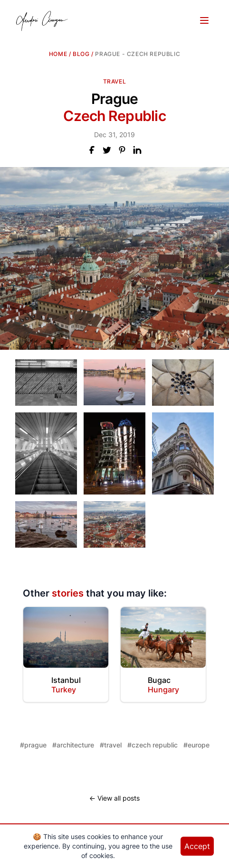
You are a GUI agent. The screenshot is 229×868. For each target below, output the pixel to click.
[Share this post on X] (107, 150)
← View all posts (114, 798)
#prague (33, 745)
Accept (197, 846)
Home (58, 54)
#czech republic (153, 745)
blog (81, 54)
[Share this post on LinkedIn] (137, 150)
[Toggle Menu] (204, 20)
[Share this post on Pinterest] (122, 150)
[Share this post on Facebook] (92, 150)
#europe (196, 745)
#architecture (73, 745)
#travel (111, 745)
